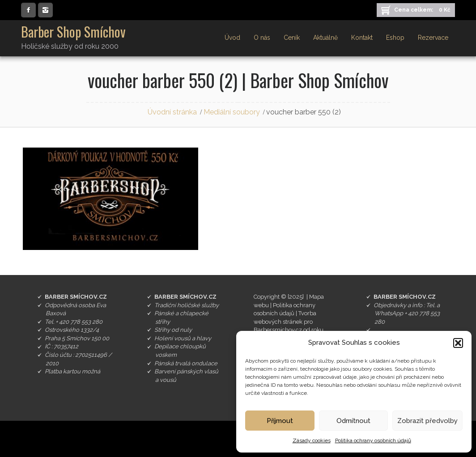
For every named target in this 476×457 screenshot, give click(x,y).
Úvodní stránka (172, 112)
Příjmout (280, 421)
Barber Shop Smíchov (73, 32)
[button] (458, 343)
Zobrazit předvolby (427, 421)
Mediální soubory (232, 112)
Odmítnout (353, 421)
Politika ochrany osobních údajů (373, 440)
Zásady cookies (312, 440)
